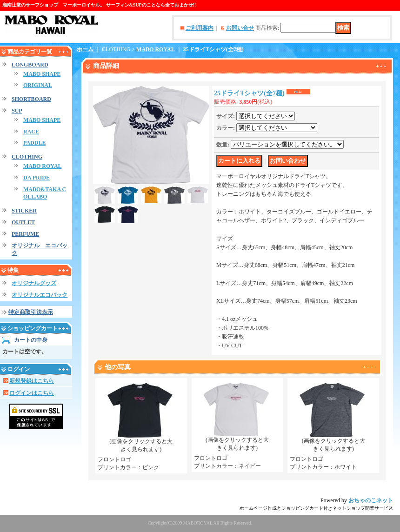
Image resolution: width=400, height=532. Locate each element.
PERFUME (25, 234)
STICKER (24, 211)
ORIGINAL (38, 85)
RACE (31, 132)
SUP (17, 111)
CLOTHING (27, 157)
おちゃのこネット (371, 500)
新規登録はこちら (32, 381)
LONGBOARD (30, 65)
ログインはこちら (32, 393)
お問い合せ (240, 28)
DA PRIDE (37, 178)
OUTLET (23, 222)
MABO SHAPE (42, 74)
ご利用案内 (200, 28)
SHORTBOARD (31, 99)
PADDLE (34, 143)
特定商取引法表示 (31, 312)
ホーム (85, 49)
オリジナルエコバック (40, 295)
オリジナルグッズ (34, 283)
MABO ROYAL (43, 166)
